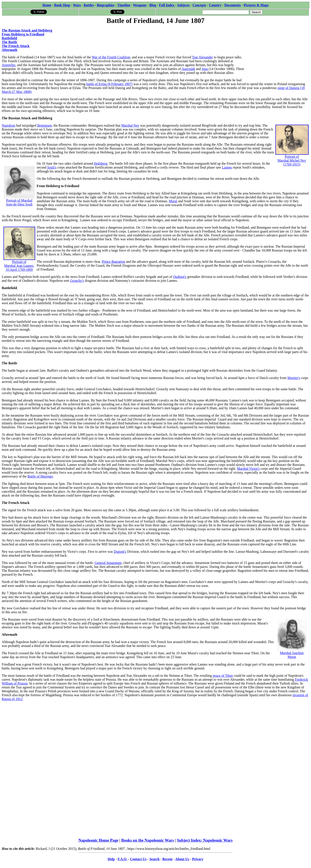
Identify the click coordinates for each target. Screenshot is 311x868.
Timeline (124, 5)
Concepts (199, 5)
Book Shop (62, 5)
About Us (182, 859)
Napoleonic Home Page (98, 840)
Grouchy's (77, 281)
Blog (153, 5)
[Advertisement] (277, 52)
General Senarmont (108, 563)
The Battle (10, 42)
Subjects (183, 5)
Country (215, 5)
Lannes (227, 167)
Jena (205, 69)
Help (111, 859)
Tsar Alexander (202, 57)
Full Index (167, 5)
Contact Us (138, 859)
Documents (233, 5)
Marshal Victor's (248, 469)
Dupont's (120, 552)
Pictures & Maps (256, 5)
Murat (173, 201)
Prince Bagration (113, 262)
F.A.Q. (122, 859)
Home (47, 5)
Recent (167, 859)
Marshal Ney (130, 125)
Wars (77, 5)
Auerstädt (188, 69)
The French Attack (16, 46)
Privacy (198, 859)
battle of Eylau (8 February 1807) (109, 84)
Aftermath (10, 50)
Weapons (140, 5)
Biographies (106, 5)
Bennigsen (44, 125)
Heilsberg (101, 163)
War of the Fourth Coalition (111, 57)
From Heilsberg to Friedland (23, 34)
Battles (89, 5)
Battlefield (9, 38)
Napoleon (8, 125)
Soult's (52, 167)
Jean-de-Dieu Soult (19, 204)
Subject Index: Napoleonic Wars (205, 840)
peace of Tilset (223, 676)
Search (155, 859)
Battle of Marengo (40, 476)
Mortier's (294, 378)
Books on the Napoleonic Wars (148, 840)
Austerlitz (9, 65)
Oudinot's (180, 277)
